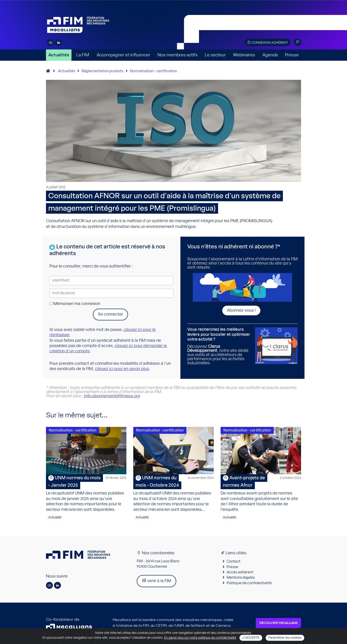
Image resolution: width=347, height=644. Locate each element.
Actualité (55, 518)
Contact (233, 562)
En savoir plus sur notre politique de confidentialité (200, 638)
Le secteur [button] (215, 55)
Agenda (270, 55)
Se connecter (110, 314)
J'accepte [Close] (251, 638)
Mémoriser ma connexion (75, 304)
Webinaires (244, 55)
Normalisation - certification (153, 71)
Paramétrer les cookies (285, 638)
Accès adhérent (240, 573)
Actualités (59, 55)
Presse (292, 55)
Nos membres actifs (178, 55)
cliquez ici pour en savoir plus (122, 369)
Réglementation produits (102, 71)
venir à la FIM (156, 581)
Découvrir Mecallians (278, 624)
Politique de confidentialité (249, 584)
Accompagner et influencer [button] (123, 55)
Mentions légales (241, 578)
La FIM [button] (83, 55)
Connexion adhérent (267, 42)
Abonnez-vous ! (241, 310)
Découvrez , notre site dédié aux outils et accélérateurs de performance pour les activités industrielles (219, 346)
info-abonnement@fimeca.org (112, 396)
